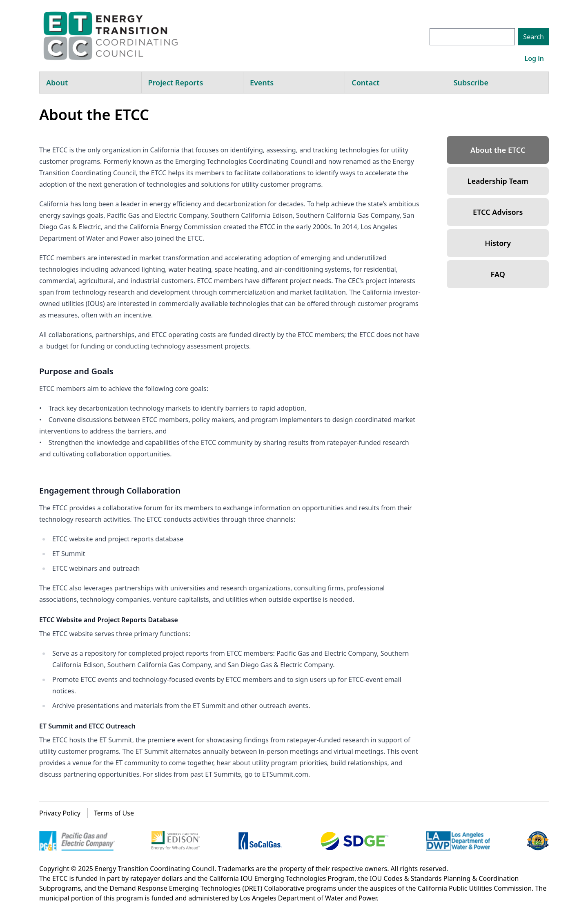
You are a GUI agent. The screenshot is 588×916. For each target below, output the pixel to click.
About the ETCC (498, 150)
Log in (534, 58)
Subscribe (471, 83)
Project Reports (176, 83)
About (57, 83)
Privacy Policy (60, 813)
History (498, 243)
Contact (365, 83)
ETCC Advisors (498, 212)
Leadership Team (498, 181)
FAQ (498, 274)
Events (262, 83)
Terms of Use (114, 813)
